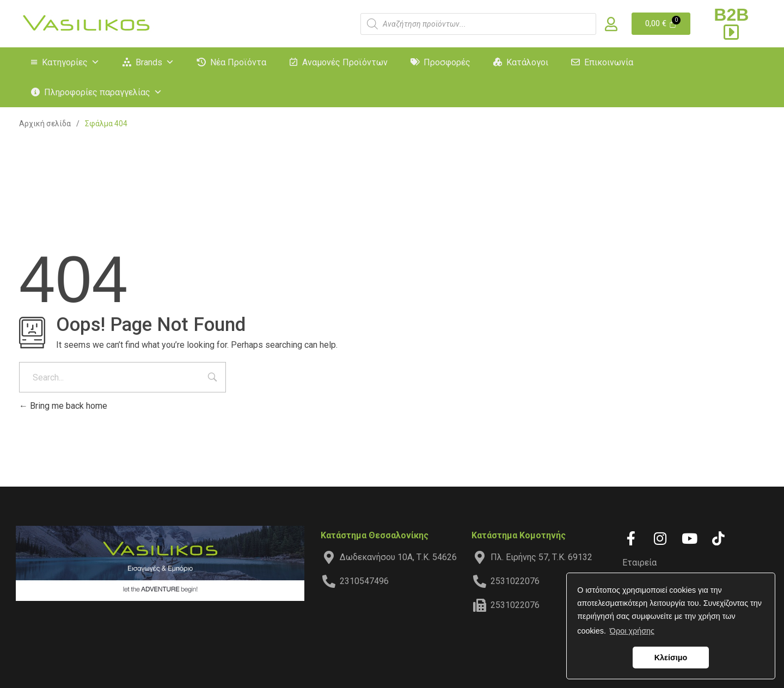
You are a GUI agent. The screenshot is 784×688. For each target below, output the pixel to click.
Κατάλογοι (527, 62)
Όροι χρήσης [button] (632, 631)
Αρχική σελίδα (45, 124)
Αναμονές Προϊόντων (345, 62)
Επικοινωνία (609, 62)
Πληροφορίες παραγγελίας (103, 92)
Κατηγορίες (71, 62)
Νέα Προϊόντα (238, 62)
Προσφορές (447, 62)
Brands (155, 62)
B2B (731, 23)
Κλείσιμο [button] (671, 658)
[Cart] (661, 24)
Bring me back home (63, 406)
